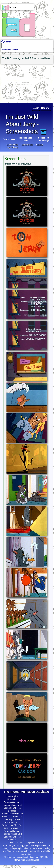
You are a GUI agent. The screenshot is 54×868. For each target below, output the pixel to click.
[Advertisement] (18, 83)
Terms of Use (23, 843)
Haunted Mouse (10, 805)
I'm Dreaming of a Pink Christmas (13, 819)
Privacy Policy (37, 843)
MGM (13, 139)
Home (12, 843)
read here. (45, 58)
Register (46, 108)
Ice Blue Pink (17, 825)
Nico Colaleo (23, 851)
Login (36, 108)
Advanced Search (10, 50)
